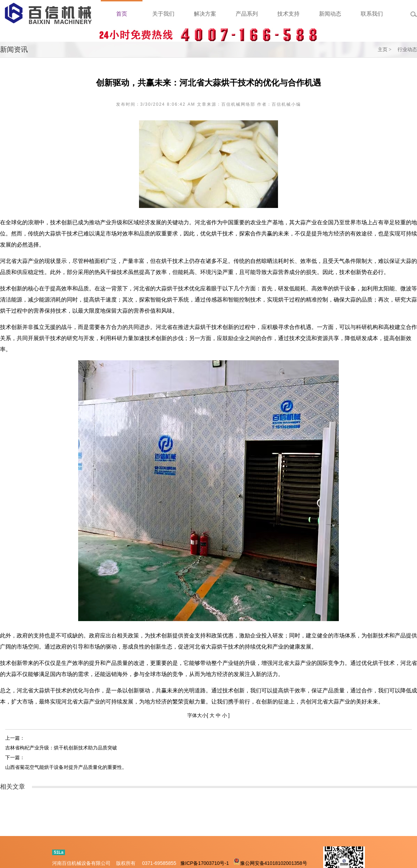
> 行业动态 (403, 50)
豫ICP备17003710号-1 (205, 863)
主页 (383, 50)
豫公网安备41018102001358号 (274, 863)
